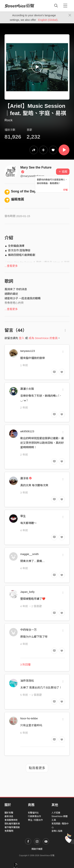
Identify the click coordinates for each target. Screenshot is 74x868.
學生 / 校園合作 (35, 820)
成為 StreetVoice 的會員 (43, 338)
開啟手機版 (37, 849)
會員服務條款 (11, 820)
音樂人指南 (57, 831)
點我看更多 (37, 768)
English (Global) (48, 20)
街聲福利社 (33, 813)
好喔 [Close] (65, 190)
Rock (9, 120)
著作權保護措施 (12, 827)
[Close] (70, 15)
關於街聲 (9, 813)
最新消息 (9, 816)
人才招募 (56, 813)
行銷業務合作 (34, 816)
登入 (22, 338)
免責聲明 (9, 831)
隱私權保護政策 (12, 824)
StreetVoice (19, 6)
